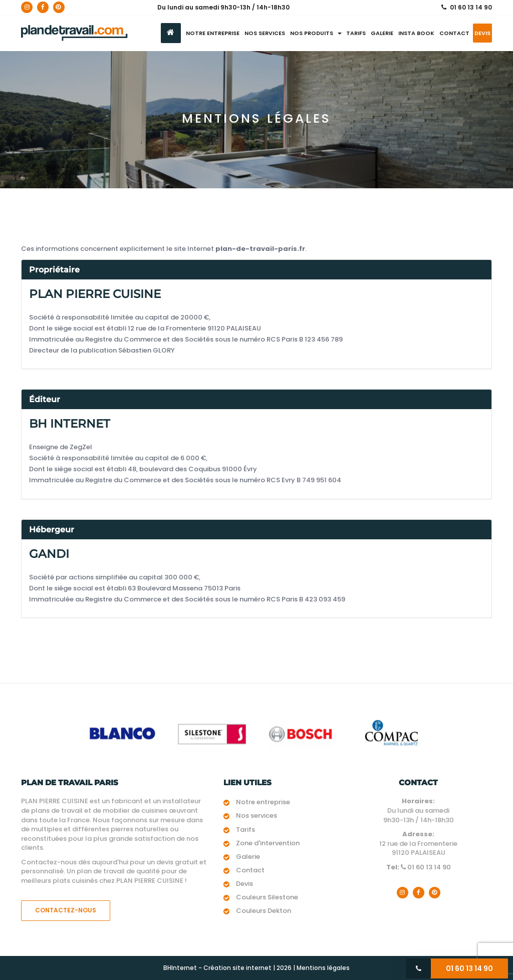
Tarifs (356, 33)
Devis (482, 33)
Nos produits (316, 33)
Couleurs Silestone (267, 897)
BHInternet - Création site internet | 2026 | (230, 968)
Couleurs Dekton (264, 911)
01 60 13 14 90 (471, 7)
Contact (454, 33)
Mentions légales (323, 968)
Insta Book (416, 33)
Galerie (382, 33)
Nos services (265, 33)
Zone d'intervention (268, 843)
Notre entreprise (213, 33)
